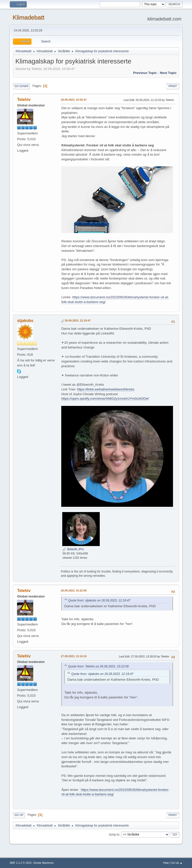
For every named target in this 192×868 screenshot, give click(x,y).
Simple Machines (43, 863)
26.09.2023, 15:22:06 (74, 590)
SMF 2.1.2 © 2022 (20, 863)
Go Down (21, 86)
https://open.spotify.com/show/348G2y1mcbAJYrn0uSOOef (105, 399)
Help (166, 863)
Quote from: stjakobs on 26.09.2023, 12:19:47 (99, 600)
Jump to (114, 835)
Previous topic (145, 73)
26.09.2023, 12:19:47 (78, 320)
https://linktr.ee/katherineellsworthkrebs (106, 389)
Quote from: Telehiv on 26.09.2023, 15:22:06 (98, 666)
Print (173, 86)
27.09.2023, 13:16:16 (74, 656)
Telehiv (24, 100)
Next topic (168, 73)
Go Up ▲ (177, 863)
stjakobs (25, 321)
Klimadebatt (28, 17)
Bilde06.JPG (73, 549)
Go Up (19, 815)
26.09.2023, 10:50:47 (74, 100)
